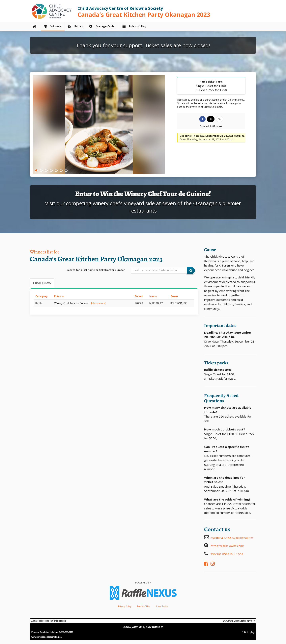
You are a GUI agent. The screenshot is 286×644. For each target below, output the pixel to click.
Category (42, 296)
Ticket (139, 296)
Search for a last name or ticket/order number (96, 270)
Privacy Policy (125, 606)
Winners (53, 26)
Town (174, 296)
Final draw (42, 283)
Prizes (75, 26)
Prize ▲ (59, 296)
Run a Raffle (162, 606)
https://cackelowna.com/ (227, 546)
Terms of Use (143, 606)
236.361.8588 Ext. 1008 (227, 554)
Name (153, 296)
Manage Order (102, 26)
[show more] (99, 303)
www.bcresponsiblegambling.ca (46, 637)
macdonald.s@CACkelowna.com (232, 538)
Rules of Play (134, 26)
